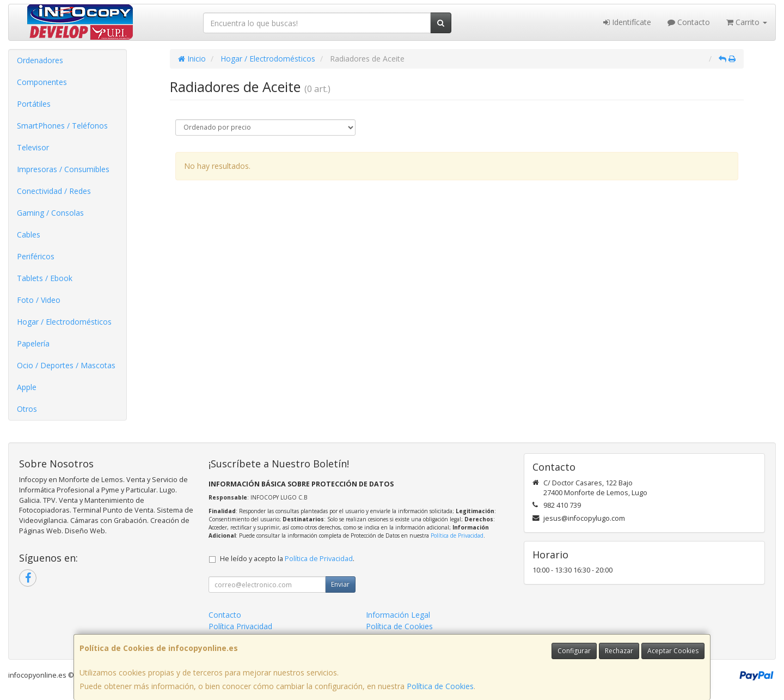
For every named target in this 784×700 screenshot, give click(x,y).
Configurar (574, 651)
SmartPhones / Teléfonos (62, 126)
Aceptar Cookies (673, 651)
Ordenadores (40, 60)
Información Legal (398, 615)
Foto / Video (39, 300)
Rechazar (619, 651)
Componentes (42, 82)
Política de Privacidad (457, 535)
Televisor (33, 147)
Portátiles (34, 104)
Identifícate (627, 22)
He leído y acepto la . (287, 559)
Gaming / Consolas (50, 213)
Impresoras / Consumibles (63, 169)
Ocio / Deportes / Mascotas (66, 365)
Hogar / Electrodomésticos (64, 322)
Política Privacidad (240, 626)
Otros (27, 409)
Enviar (340, 584)
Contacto (689, 22)
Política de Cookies (440, 686)
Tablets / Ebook (45, 278)
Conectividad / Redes (54, 191)
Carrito (747, 22)
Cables (29, 235)
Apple (27, 387)
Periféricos (36, 256)
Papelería (33, 343)
